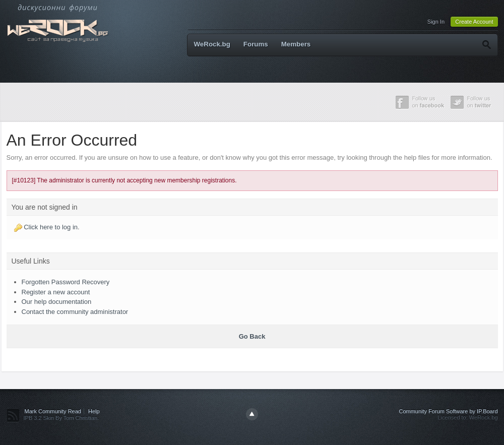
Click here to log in (51, 227)
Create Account (474, 22)
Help (94, 411)
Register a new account (56, 292)
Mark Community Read (53, 411)
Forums (256, 44)
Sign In (436, 22)
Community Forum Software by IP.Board (448, 411)
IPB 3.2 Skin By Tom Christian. (61, 418)
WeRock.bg (212, 44)
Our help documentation (57, 302)
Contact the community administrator (75, 312)
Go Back (252, 336)
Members (296, 44)
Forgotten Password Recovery (66, 282)
